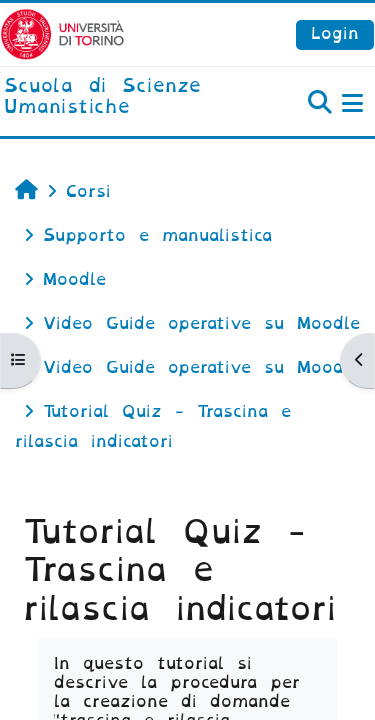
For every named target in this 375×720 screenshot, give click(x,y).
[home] (125, 97)
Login (335, 33)
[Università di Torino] (62, 33)
